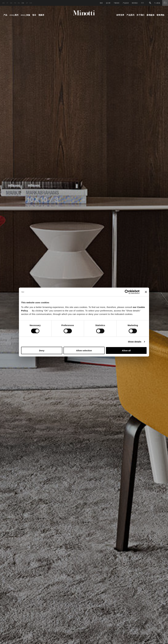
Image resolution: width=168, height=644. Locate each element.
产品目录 (126, 3)
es (19, 3)
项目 (34, 15)
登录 (101, 3)
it (7, 3)
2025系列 (14, 15)
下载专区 (117, 3)
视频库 (41, 15)
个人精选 (161, 3)
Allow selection (84, 350)
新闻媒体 (151, 15)
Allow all (126, 350)
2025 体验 (25, 15)
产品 (5, 15)
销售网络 (161, 15)
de (11, 3)
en (4, 3)
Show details (135, 342)
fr (15, 3)
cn (23, 3)
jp (27, 3)
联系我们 (135, 3)
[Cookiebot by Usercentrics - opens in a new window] (127, 292)
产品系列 (130, 15)
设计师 (108, 3)
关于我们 (140, 15)
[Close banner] (146, 292)
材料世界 (120, 15)
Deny (42, 350)
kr (31, 3)
